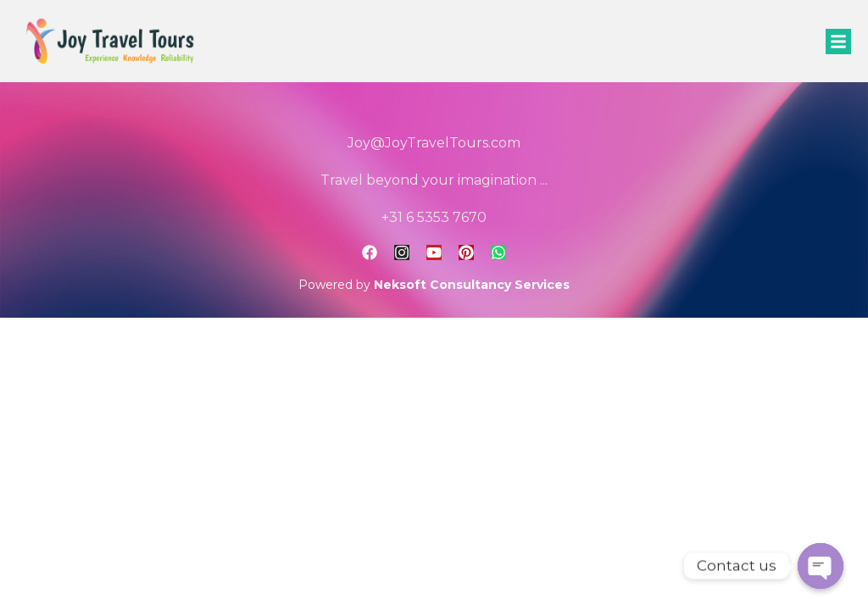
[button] (838, 42)
